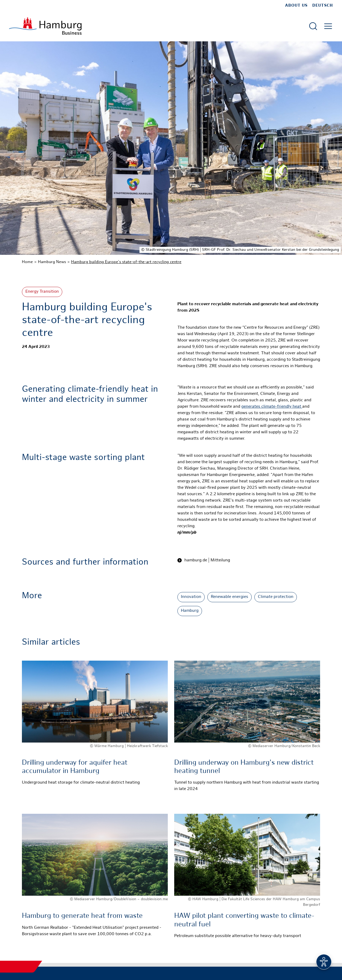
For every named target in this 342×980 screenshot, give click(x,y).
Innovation (191, 597)
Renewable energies (230, 597)
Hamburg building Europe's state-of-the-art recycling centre (126, 262)
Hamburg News (52, 262)
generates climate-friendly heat (272, 407)
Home (27, 262)
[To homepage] (45, 26)
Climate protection (276, 597)
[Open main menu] (328, 26)
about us (296, 6)
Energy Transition (42, 292)
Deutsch (323, 6)
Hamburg (190, 611)
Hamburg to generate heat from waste (82, 916)
